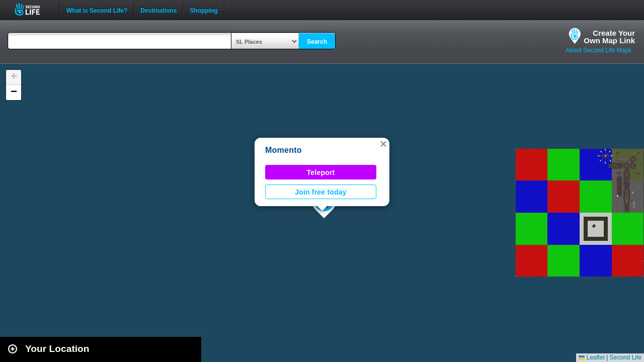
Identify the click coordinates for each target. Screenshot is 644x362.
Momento (284, 150)
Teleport (321, 172)
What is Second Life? (97, 10)
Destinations (158, 10)
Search (317, 42)
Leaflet (591, 357)
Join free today (321, 192)
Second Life (33, 9)
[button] (383, 144)
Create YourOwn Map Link (609, 37)
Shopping (204, 10)
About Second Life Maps (598, 50)
